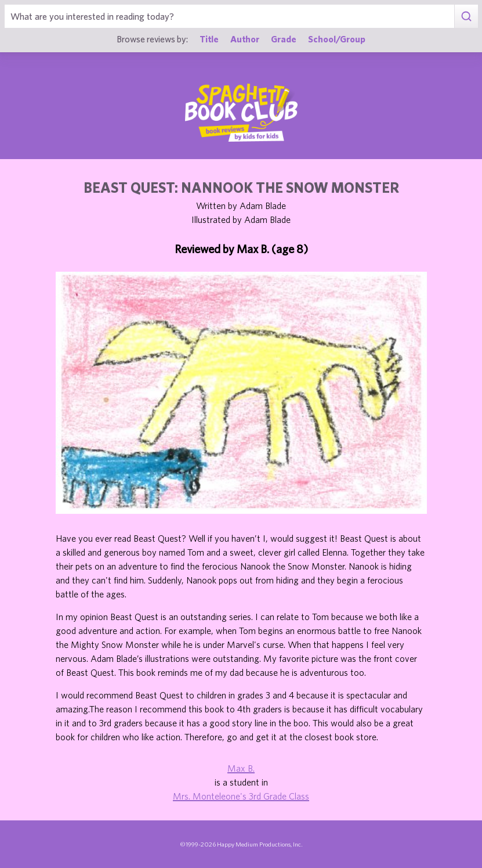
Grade (284, 39)
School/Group (337, 39)
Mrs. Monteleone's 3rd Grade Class (241, 796)
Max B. (241, 768)
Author (245, 39)
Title (209, 39)
